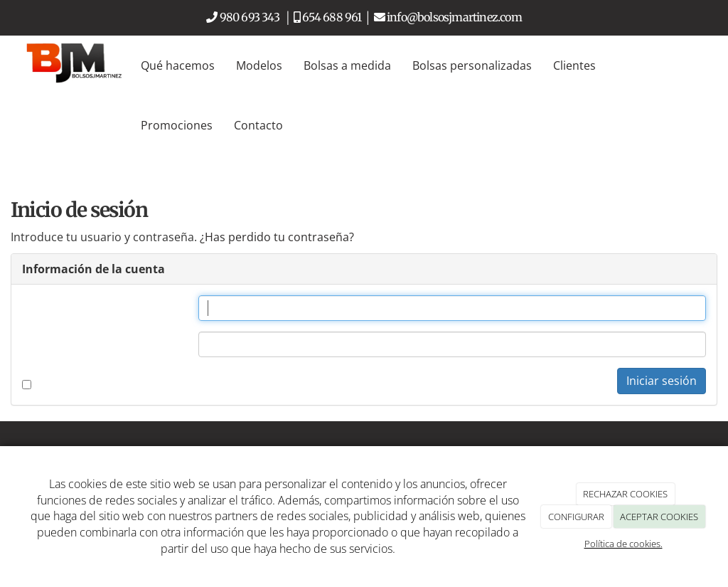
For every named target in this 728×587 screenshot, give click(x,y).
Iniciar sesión (662, 381)
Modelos (259, 65)
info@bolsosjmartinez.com (454, 17)
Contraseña (55, 339)
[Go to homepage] (75, 66)
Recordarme (63, 383)
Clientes (574, 65)
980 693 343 (249, 17)
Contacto (258, 125)
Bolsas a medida (347, 65)
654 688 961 (331, 17)
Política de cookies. (623, 544)
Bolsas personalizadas (472, 65)
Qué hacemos (178, 65)
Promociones (177, 125)
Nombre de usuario (77, 303)
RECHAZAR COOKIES (625, 494)
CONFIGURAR (576, 517)
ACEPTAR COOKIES (659, 517)
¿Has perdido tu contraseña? (277, 237)
